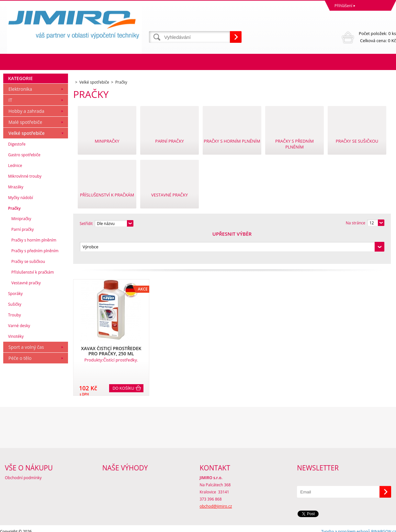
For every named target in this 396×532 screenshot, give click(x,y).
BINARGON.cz (384, 525)
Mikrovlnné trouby (25, 207)
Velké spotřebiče (27, 164)
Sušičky (15, 335)
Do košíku (124, 358)
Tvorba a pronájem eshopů (346, 525)
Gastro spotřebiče (24, 186)
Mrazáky (16, 218)
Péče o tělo (20, 389)
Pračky (14, 239)
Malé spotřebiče (25, 153)
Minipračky (21, 249)
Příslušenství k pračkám (33, 303)
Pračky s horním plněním (34, 271)
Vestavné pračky (26, 314)
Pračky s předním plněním (35, 282)
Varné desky (19, 356)
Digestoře (17, 175)
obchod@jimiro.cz (216, 500)
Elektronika (20, 120)
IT (10, 131)
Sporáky (15, 324)
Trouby (14, 346)
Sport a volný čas (26, 378)
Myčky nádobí (21, 228)
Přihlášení (343, 6)
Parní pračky (23, 260)
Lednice (15, 196)
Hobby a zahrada (26, 142)
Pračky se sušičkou (28, 292)
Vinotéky (16, 367)
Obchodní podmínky (23, 472)
